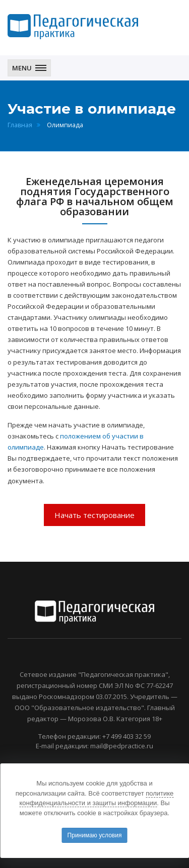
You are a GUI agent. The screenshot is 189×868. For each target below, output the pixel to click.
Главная (20, 125)
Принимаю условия (95, 835)
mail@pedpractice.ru (122, 746)
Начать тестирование (94, 515)
